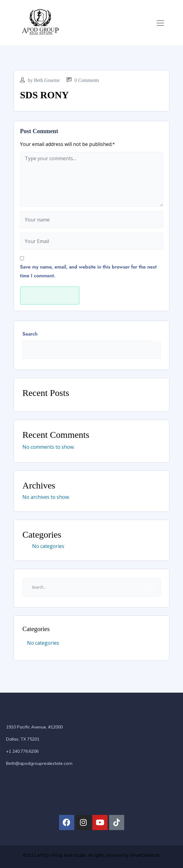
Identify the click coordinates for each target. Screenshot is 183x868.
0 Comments (83, 80)
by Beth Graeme (40, 80)
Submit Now (50, 296)
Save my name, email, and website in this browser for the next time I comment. (88, 271)
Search (30, 334)
